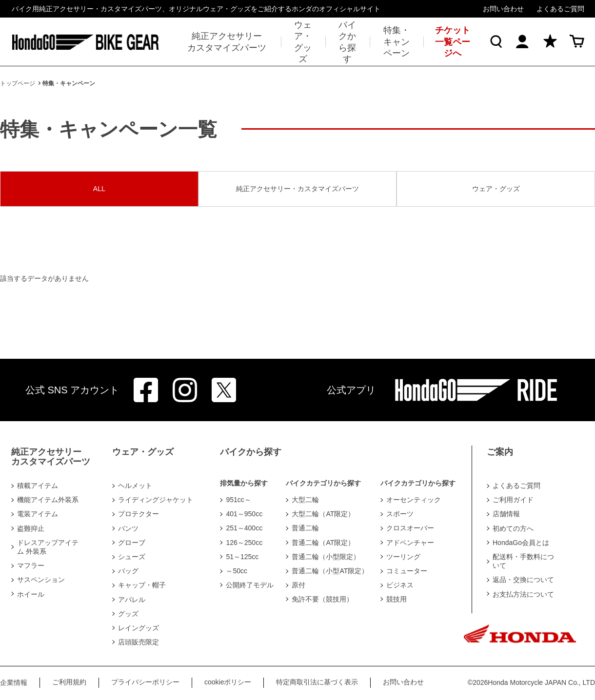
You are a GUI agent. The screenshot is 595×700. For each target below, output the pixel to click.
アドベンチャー (410, 543)
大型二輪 (305, 500)
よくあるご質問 (560, 9)
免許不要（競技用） (322, 599)
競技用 (397, 599)
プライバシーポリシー (145, 682)
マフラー (31, 565)
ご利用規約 (69, 682)
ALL (99, 189)
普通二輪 (305, 528)
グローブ (132, 543)
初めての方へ (513, 528)
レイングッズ (139, 628)
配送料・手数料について (523, 561)
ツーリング (403, 557)
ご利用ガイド (513, 500)
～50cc (237, 571)
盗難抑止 (31, 528)
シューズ (132, 557)
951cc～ (238, 500)
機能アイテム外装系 (48, 500)
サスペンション (41, 580)
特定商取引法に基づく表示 (317, 682)
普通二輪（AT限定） (323, 543)
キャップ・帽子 (142, 585)
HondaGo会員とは (521, 543)
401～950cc (244, 514)
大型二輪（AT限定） (323, 514)
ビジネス (400, 585)
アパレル (132, 600)
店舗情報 (506, 514)
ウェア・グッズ (496, 189)
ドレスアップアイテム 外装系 (48, 547)
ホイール (31, 594)
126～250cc (244, 543)
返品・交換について (523, 580)
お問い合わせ (503, 9)
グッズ (128, 614)
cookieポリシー (228, 682)
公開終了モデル (250, 585)
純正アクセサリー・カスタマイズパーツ (297, 189)
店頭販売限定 (139, 642)
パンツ (128, 528)
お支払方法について (523, 594)
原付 (298, 585)
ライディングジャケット (156, 500)
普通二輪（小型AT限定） (330, 571)
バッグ (128, 571)
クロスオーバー (410, 528)
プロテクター (139, 514)
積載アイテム (38, 486)
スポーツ (400, 514)
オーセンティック (414, 500)
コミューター (407, 571)
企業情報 (14, 682)
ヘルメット (135, 486)
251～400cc (244, 528)
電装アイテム (38, 514)
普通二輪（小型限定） (326, 557)
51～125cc (242, 557)
